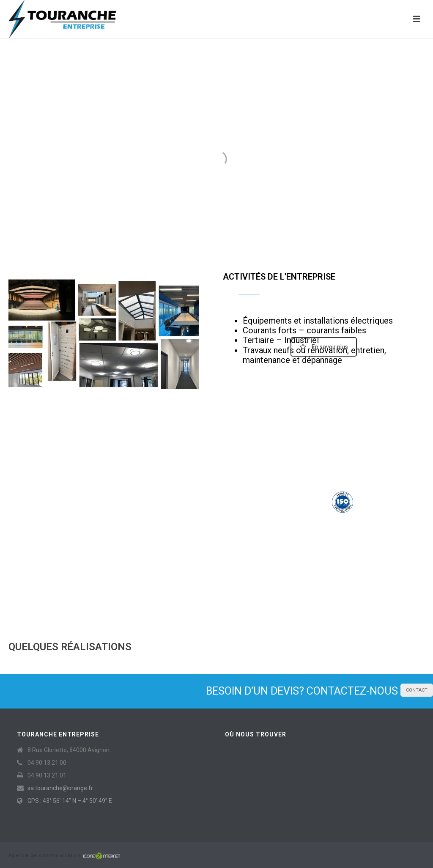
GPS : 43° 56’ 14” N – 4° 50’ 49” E (70, 801)
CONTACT (417, 690)
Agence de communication (45, 856)
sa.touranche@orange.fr (60, 788)
